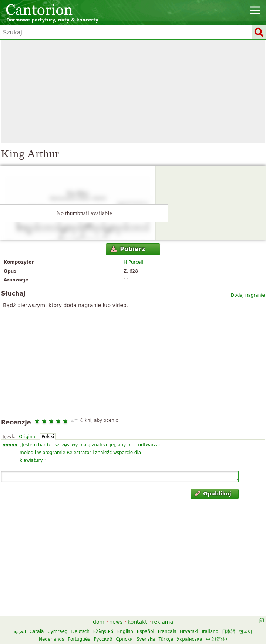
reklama (163, 622)
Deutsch (80, 631)
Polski (48, 437)
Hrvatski (189, 631)
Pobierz (128, 249)
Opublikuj (213, 494)
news (116, 622)
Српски (125, 639)
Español (146, 631)
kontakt (137, 622)
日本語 (229, 631)
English (125, 631)
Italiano (210, 631)
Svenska (146, 639)
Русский (103, 639)
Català (37, 631)
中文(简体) (217, 639)
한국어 (246, 631)
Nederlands (51, 639)
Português (79, 639)
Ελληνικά (103, 631)
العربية (20, 631)
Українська (190, 639)
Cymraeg (57, 631)
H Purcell (133, 262)
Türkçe (166, 639)
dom (99, 622)
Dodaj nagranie (248, 295)
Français (167, 631)
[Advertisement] (133, 91)
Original (28, 437)
